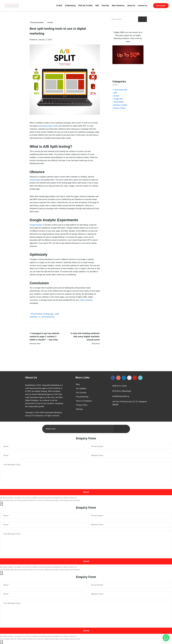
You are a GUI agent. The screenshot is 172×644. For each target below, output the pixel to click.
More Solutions (118, 6)
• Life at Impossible (120, 90)
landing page (48, 314)
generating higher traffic (48, 126)
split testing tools (48, 317)
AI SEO (59, 6)
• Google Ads (118, 99)
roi (39, 317)
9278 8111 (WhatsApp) (122, 391)
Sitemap (79, 409)
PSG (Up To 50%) (85, 6)
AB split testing (36, 314)
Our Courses (81, 393)
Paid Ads (105, 6)
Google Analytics (36, 225)
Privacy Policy (82, 405)
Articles (50, 22)
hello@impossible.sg (121, 396)
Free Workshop (82, 397)
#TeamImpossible (37, 22)
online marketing (86, 300)
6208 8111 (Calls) (120, 386)
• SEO (115, 93)
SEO (97, 6)
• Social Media (118, 102)
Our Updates (81, 388)
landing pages (35, 180)
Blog (78, 384)
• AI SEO (116, 96)
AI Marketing (70, 6)
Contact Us (142, 6)
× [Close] (1, 504)
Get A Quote (161, 6)
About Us (131, 6)
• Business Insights (120, 105)
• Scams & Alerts (119, 108)
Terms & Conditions (84, 401)
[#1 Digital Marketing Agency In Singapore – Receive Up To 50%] (166, 638)
